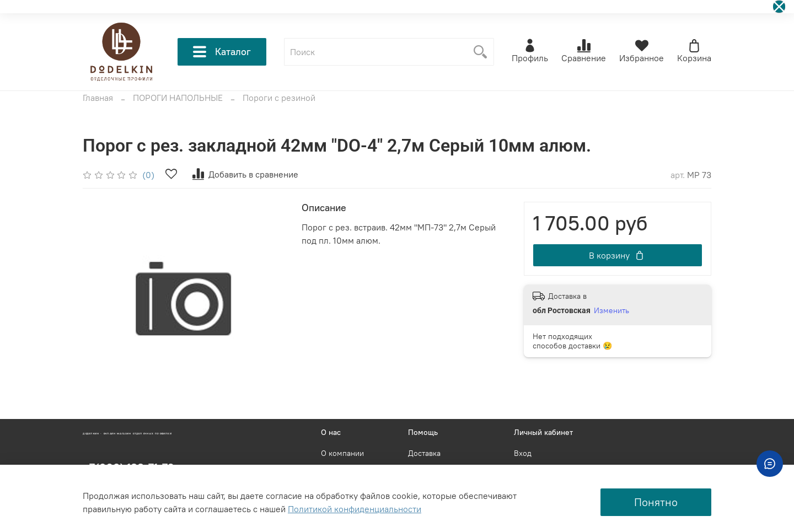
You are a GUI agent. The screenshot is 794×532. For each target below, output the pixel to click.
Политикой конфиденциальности (355, 509)
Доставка (424, 453)
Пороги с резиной (279, 98)
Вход (523, 453)
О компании (342, 453)
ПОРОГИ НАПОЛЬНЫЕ (178, 98)
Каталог (222, 52)
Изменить (611, 310)
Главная (98, 98)
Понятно (656, 502)
